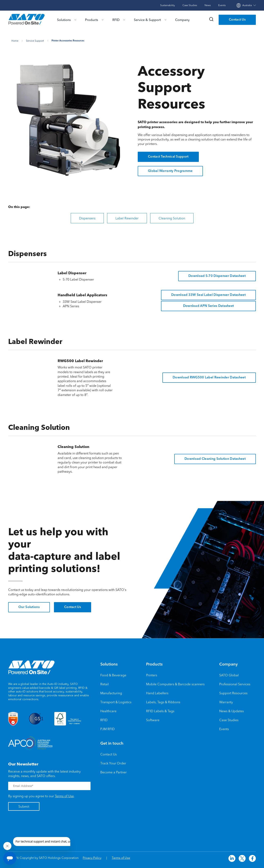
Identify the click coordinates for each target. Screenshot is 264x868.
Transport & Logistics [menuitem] (116, 701)
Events (222, 5)
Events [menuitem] (224, 728)
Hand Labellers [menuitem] (157, 692)
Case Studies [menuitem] (229, 719)
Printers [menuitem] (152, 674)
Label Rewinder (127, 217)
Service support (35, 39)
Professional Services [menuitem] (235, 683)
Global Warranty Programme (170, 170)
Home (15, 39)
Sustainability (168, 5)
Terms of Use (64, 795)
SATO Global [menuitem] (229, 674)
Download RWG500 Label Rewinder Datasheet (209, 376)
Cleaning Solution (172, 217)
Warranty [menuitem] (226, 701)
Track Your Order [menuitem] (113, 762)
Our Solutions (29, 606)
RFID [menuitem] (104, 719)
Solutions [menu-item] (64, 20)
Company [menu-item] (182, 20)
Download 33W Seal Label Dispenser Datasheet (208, 294)
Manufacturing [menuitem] (111, 692)
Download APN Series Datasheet (209, 305)
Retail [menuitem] (105, 683)
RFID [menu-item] (116, 20)
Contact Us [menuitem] (109, 753)
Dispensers (87, 217)
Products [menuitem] (154, 663)
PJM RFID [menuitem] (107, 728)
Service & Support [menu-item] (147, 20)
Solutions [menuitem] (109, 663)
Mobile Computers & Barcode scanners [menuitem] (175, 683)
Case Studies (190, 5)
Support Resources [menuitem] (233, 692)
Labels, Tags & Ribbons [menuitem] (163, 701)
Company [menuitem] (228, 663)
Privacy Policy (92, 856)
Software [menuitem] (153, 719)
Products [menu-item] (92, 20)
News (208, 5)
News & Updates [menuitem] (232, 710)
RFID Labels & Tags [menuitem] (160, 710)
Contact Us (237, 20)
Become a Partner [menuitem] (114, 771)
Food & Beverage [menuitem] (113, 674)
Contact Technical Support (168, 156)
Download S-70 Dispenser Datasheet (217, 275)
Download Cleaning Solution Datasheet (215, 458)
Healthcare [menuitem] (108, 710)
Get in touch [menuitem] (112, 742)
